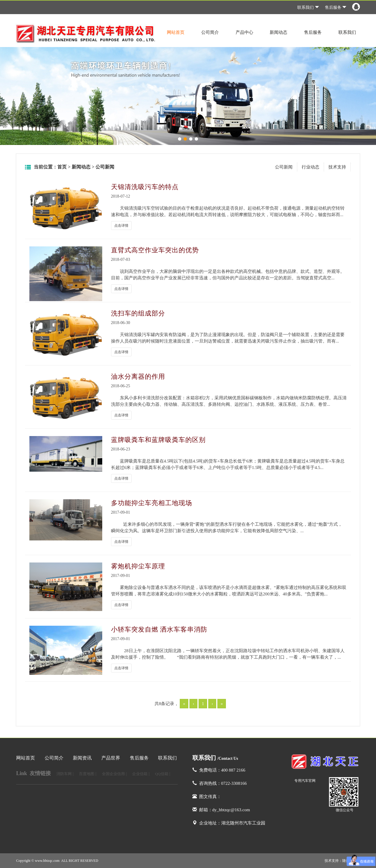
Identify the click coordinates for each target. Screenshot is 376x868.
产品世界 (111, 758)
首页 (62, 167)
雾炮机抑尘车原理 (138, 566)
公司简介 (210, 32)
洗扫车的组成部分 (138, 313)
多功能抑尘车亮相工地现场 (152, 503)
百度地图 (87, 774)
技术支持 (337, 167)
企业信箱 (140, 774)
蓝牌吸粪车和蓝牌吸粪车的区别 (158, 440)
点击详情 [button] (121, 226)
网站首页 (176, 32)
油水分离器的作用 (138, 377)
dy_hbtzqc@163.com (231, 810)
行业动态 (310, 167)
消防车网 (64, 774)
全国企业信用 (113, 774)
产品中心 (244, 32)
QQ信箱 (162, 774)
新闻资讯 (82, 758)
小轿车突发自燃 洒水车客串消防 (159, 629)
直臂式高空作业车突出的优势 (155, 250)
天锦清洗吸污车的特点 (145, 187)
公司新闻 (105, 167)
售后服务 (336, 7)
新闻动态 (278, 32)
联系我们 (308, 7)
